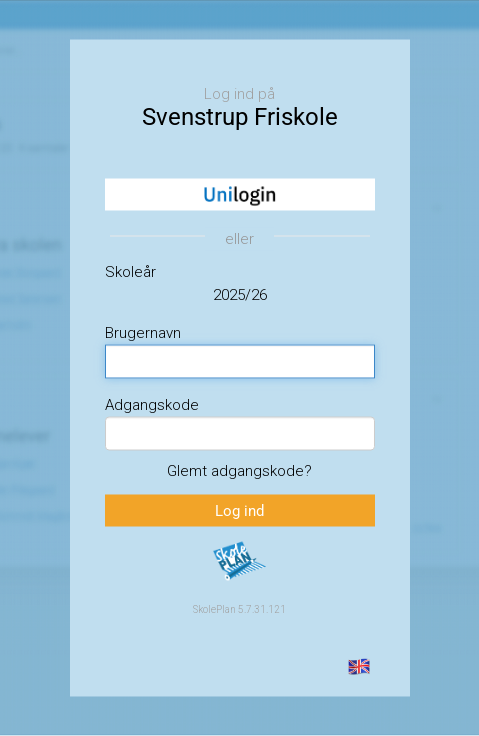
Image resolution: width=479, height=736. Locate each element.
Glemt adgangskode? (239, 470)
